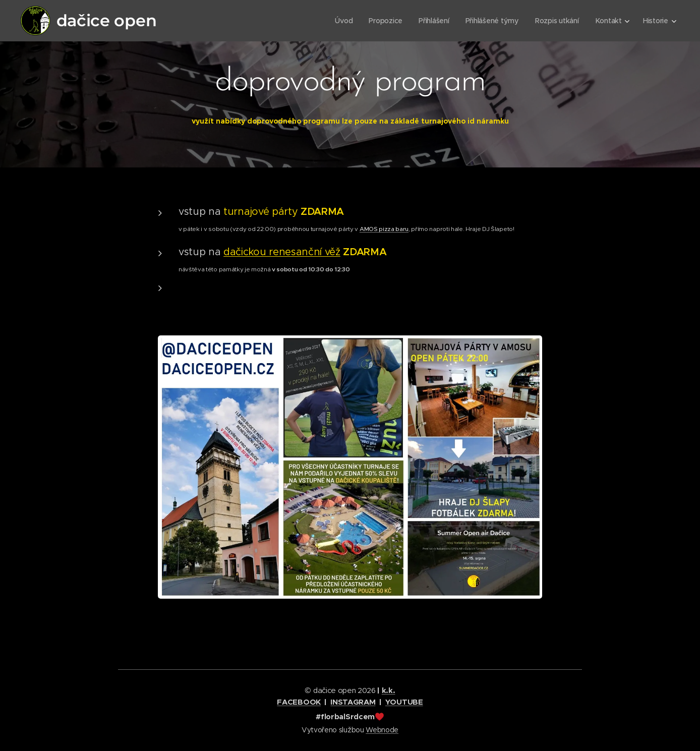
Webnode (382, 730)
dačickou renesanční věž (282, 252)
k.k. (389, 690)
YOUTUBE (404, 702)
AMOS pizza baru (384, 229)
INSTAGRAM (353, 702)
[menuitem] (341, 21)
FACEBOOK (299, 702)
